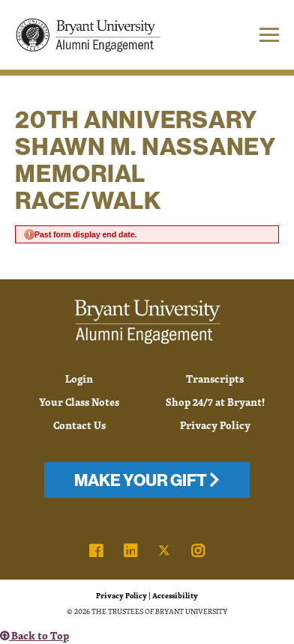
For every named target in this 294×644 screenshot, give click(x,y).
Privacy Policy (215, 425)
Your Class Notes (79, 402)
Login (79, 379)
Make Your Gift (147, 480)
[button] (254, 35)
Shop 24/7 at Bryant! (215, 402)
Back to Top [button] (34, 635)
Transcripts (215, 379)
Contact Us (79, 425)
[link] (96, 551)
